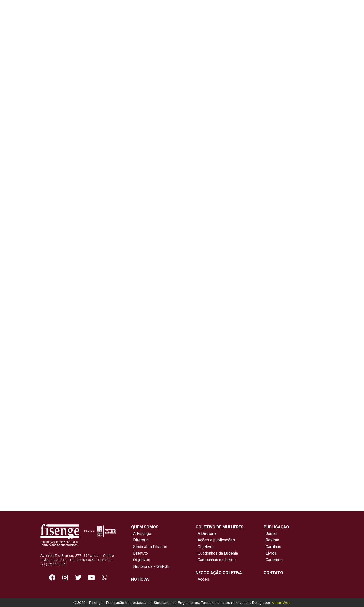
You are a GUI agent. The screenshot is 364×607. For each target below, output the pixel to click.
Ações (202, 579)
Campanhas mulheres (216, 560)
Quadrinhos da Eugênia (217, 553)
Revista (272, 540)
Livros (271, 553)
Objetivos (141, 560)
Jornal (271, 534)
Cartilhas (273, 547)
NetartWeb (281, 603)
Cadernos (274, 560)
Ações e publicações (215, 540)
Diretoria (140, 540)
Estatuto (140, 553)
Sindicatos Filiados (149, 547)
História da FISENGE (150, 566)
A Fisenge (141, 534)
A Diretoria (206, 534)
